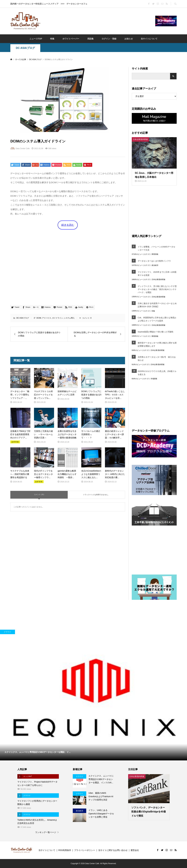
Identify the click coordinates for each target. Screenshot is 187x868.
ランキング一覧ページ (46, 832)
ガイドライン (57, 318)
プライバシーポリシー (85, 850)
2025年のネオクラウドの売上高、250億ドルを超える (157, 373)
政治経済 (155, 265)
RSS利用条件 (65, 850)
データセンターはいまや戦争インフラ (154, 261)
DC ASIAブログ (25, 48)
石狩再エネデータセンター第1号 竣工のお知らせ (157, 359)
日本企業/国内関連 (158, 279)
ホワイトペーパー (71, 39)
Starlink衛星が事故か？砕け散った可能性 (156, 332)
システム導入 (69, 318)
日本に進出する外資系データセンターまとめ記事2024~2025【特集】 (157, 305)
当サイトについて (149, 39)
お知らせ (129, 39)
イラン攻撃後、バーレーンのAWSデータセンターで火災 (156, 248)
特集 (52, 39)
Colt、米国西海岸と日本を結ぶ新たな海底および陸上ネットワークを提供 (157, 319)
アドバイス (47, 318)
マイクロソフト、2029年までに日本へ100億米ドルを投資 (157, 274)
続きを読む (68, 225)
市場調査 (154, 379)
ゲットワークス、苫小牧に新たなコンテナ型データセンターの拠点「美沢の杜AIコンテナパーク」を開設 (157, 289)
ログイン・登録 (109, 39)
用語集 (90, 39)
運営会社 (135, 850)
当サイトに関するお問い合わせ (113, 850)
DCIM (39, 318)
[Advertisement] (98, 21)
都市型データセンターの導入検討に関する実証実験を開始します (157, 344)
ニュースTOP (36, 39)
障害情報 (155, 254)
